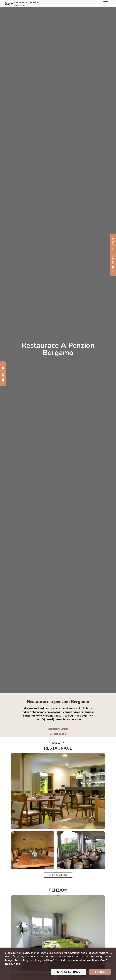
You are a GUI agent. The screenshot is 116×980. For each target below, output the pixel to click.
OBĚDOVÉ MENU (58, 729)
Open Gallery (58, 875)
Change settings (69, 972)
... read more (58, 734)
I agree (100, 972)
